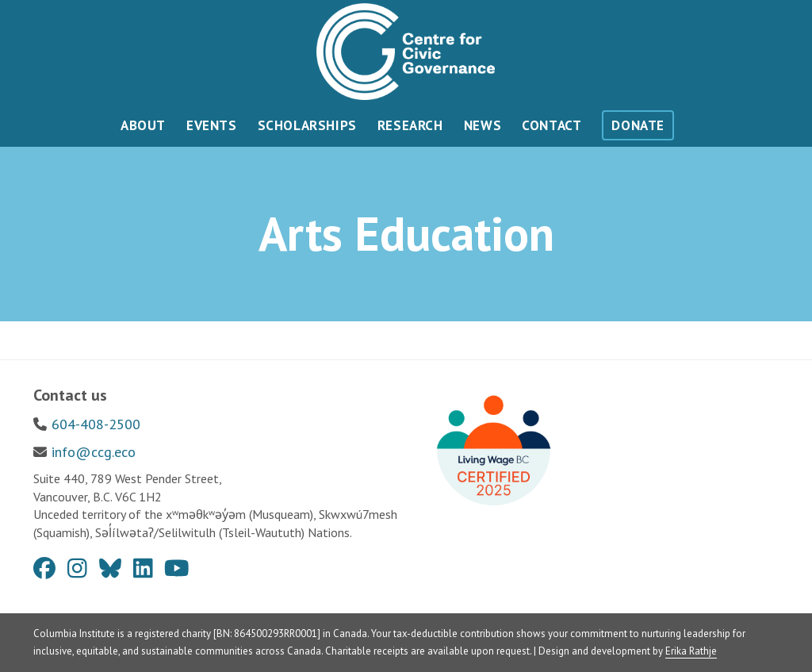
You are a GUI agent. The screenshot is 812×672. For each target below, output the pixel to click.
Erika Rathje (691, 651)
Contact (552, 125)
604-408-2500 (96, 424)
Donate (638, 125)
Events (212, 125)
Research (410, 125)
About (143, 125)
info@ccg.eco (94, 452)
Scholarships (307, 125)
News (483, 125)
